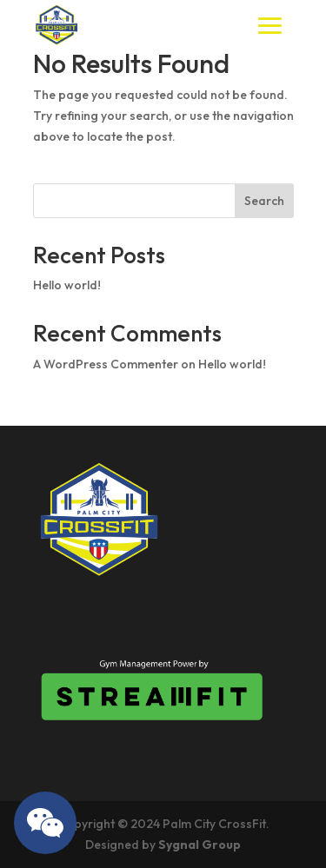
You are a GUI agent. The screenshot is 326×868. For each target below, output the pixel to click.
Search (264, 201)
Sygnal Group (200, 845)
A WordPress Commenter (106, 364)
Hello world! (67, 285)
